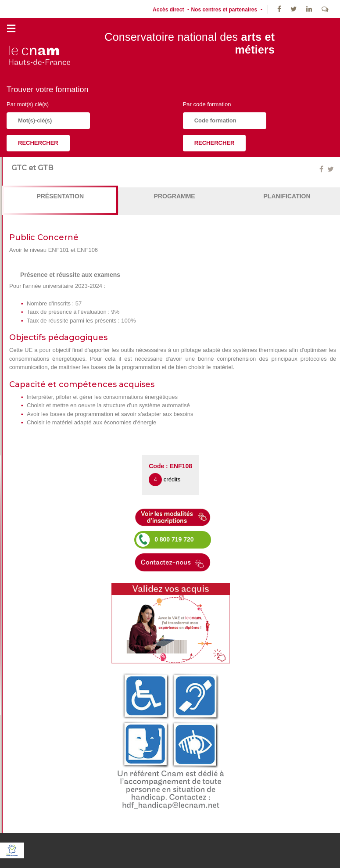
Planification (287, 196)
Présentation (60, 196)
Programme (175, 196)
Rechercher (38, 143)
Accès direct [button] (169, 10)
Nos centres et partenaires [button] (225, 10)
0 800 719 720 (174, 539)
